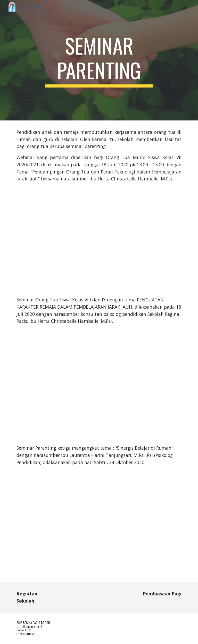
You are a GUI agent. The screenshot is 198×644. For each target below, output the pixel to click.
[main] (99, 60)
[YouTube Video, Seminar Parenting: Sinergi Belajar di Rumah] (99, 528)
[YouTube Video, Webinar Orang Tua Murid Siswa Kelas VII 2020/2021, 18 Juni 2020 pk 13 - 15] (99, 239)
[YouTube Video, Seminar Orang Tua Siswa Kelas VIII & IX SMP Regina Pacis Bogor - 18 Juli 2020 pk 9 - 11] (99, 385)
